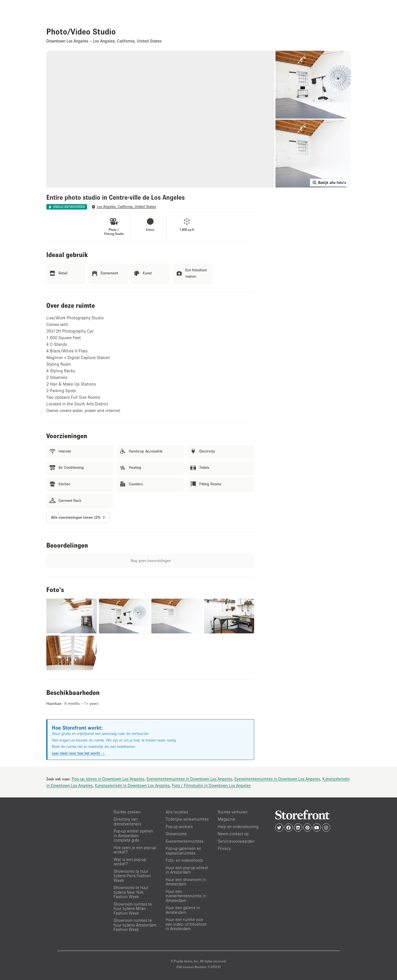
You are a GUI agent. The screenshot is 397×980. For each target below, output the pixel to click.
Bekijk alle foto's (329, 183)
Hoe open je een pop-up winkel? (135, 850)
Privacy (224, 848)
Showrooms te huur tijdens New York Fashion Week (131, 892)
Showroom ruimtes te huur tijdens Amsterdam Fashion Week (135, 925)
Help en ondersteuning (238, 827)
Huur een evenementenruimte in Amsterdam (186, 896)
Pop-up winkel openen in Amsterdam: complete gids (133, 836)
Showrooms (176, 834)
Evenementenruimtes (185, 841)
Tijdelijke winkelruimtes (187, 819)
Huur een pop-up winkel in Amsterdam (187, 870)
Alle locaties (177, 812)
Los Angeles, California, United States (126, 207)
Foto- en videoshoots (184, 860)
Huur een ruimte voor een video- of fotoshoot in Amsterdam (186, 924)
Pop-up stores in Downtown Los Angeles (108, 779)
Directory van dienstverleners (127, 821)
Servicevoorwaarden (236, 841)
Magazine (226, 819)
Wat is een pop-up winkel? (130, 862)
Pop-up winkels (179, 827)
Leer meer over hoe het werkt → (78, 753)
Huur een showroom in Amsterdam (186, 882)
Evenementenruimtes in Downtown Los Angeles (189, 779)
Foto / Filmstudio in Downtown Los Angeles (211, 785)
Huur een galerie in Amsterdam (183, 910)
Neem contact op (233, 834)
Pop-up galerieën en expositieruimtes (183, 851)
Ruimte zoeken (127, 812)
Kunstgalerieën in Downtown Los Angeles (132, 785)
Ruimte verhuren (233, 812)
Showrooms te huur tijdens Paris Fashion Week (132, 876)
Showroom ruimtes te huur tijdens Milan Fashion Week (133, 909)
